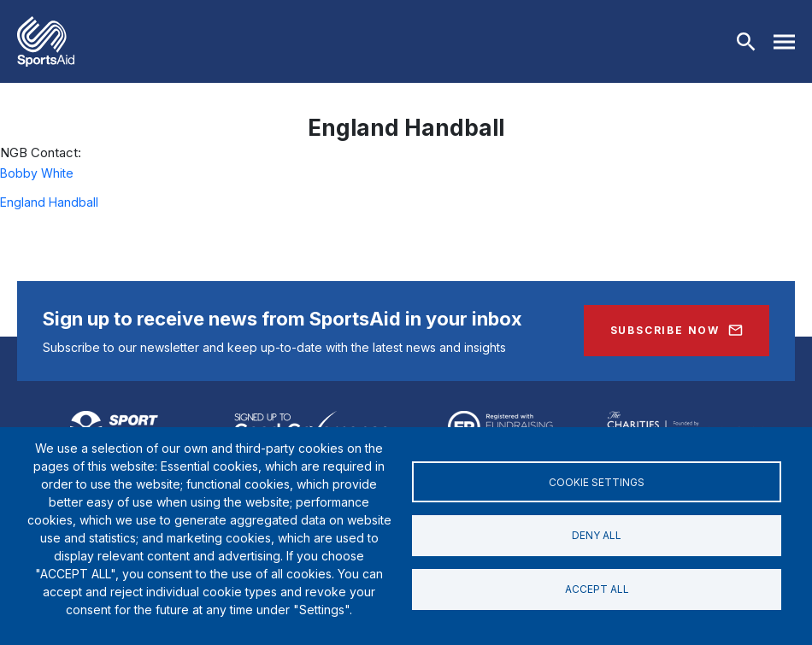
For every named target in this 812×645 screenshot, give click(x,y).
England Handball (49, 202)
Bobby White (37, 173)
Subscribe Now (665, 330)
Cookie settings (597, 481)
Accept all (597, 589)
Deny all (597, 535)
